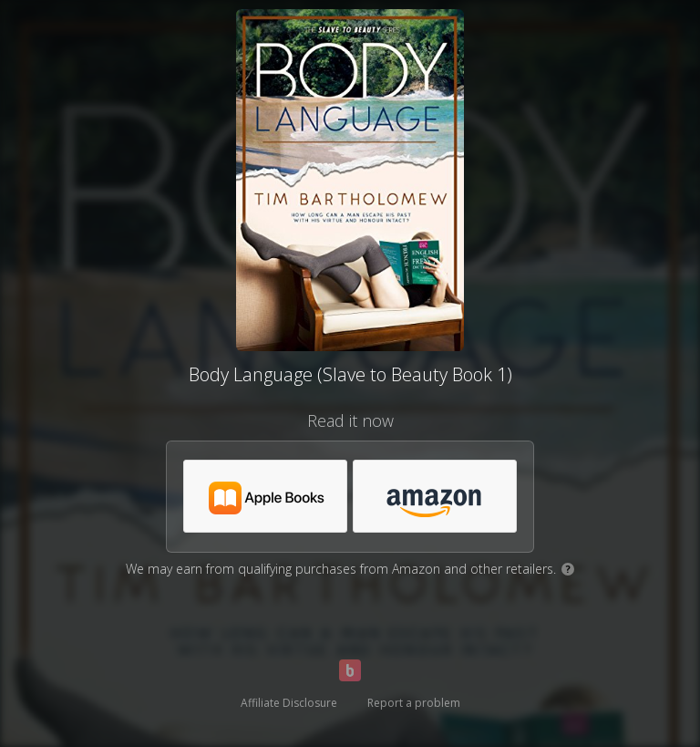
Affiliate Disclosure (289, 703)
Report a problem (414, 703)
